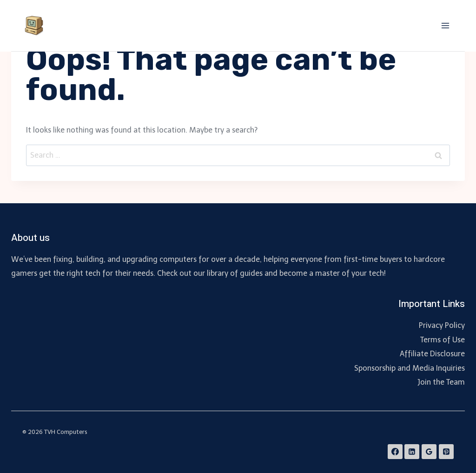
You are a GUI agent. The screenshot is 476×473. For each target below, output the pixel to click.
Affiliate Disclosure (432, 354)
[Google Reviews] (429, 452)
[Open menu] (445, 25)
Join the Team (441, 382)
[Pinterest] (446, 452)
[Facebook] (395, 452)
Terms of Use (443, 340)
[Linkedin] (412, 452)
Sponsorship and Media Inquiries (410, 368)
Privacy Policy (442, 325)
